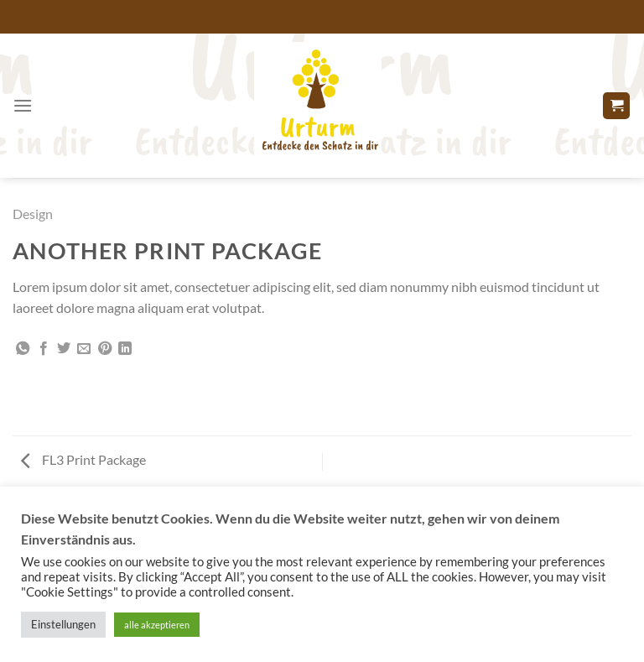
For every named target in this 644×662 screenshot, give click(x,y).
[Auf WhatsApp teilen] (23, 349)
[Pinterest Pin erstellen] (105, 349)
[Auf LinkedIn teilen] (125, 349)
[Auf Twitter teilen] (64, 349)
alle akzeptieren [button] (157, 625)
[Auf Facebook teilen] (44, 349)
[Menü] (23, 105)
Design (33, 214)
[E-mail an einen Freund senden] (84, 349)
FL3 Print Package (83, 459)
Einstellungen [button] (63, 624)
